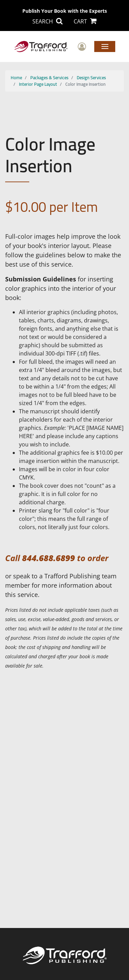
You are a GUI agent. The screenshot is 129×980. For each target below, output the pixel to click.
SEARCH (47, 21)
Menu (105, 46)
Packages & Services (49, 78)
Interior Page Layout (38, 84)
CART (85, 21)
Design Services (91, 78)
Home (16, 78)
